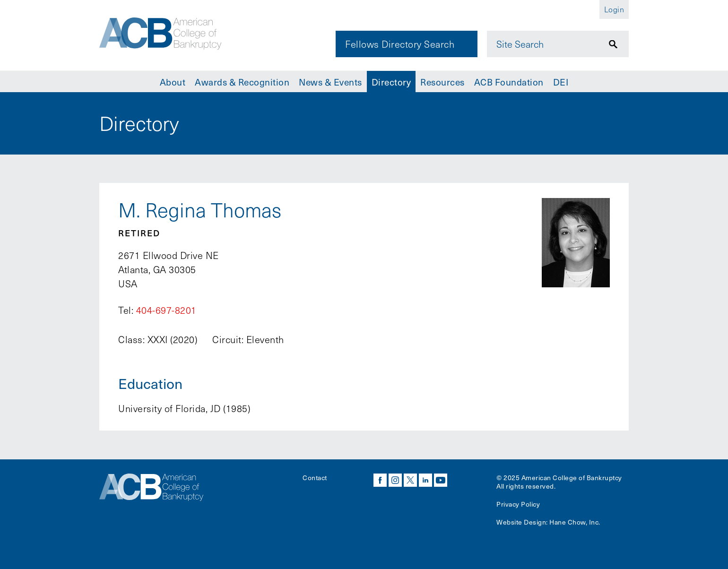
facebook (380, 480)
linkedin (425, 480)
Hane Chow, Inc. (575, 522)
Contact (315, 478)
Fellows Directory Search (400, 44)
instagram (395, 480)
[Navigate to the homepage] (164, 34)
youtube (441, 480)
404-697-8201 (166, 310)
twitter (410, 480)
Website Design (521, 522)
